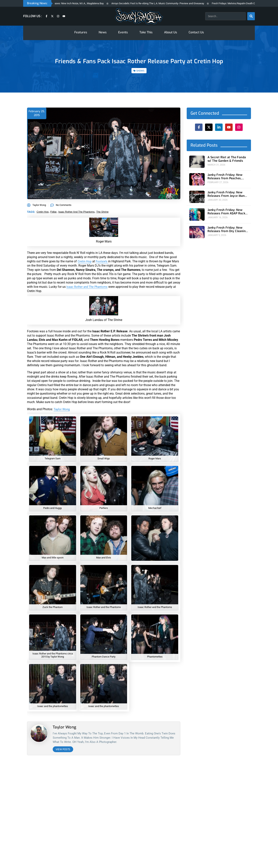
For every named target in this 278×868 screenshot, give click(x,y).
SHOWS (140, 71)
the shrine (103, 212)
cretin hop (43, 212)
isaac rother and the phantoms (76, 212)
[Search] (251, 16)
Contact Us (196, 32)
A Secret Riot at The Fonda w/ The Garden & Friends (228, 159)
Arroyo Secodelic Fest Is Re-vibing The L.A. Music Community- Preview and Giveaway (164, 3)
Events (123, 32)
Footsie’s (102, 261)
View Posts (63, 749)
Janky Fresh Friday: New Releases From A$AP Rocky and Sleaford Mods (226, 210)
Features (81, 32)
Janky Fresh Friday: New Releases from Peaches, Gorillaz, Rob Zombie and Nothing (224, 176)
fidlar (54, 212)
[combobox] (225, 16)
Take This (146, 32)
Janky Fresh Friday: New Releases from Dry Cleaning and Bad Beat (226, 227)
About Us (171, 32)
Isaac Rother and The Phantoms (88, 287)
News (103, 32)
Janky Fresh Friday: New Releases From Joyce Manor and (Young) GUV (226, 193)
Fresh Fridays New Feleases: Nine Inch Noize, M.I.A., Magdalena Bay (73, 3)
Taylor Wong (62, 409)
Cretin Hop (85, 261)
